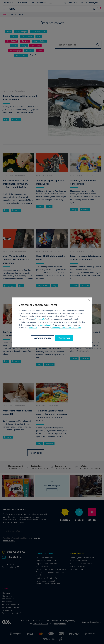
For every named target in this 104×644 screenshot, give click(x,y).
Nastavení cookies (46, 325)
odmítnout (33, 328)
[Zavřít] (89, 300)
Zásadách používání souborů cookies (66, 328)
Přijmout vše (40, 319)
